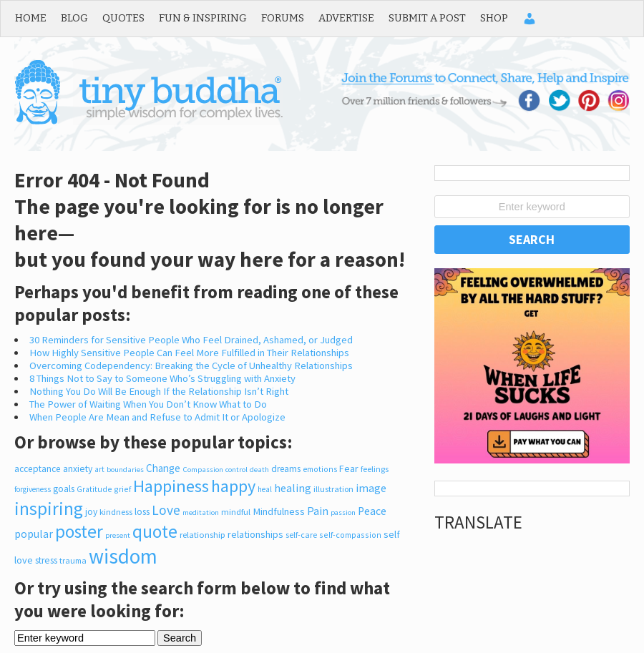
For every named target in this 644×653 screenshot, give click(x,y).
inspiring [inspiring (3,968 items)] (49, 509)
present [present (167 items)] (118, 535)
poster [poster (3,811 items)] (79, 531)
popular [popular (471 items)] (34, 534)
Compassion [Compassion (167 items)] (203, 469)
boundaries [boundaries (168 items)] (125, 469)
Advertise (346, 18)
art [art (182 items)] (99, 469)
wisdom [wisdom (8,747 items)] (123, 556)
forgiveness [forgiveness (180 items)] (33, 489)
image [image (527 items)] (371, 488)
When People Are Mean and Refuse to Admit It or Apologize (157, 417)
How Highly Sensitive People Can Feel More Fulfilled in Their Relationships (189, 353)
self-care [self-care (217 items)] (301, 535)
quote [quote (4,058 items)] (155, 531)
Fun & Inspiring (203, 18)
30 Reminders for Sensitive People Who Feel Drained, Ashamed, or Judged (191, 340)
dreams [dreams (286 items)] (286, 469)
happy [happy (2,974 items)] (233, 486)
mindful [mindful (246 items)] (236, 512)
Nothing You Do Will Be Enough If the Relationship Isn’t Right (159, 391)
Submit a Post (427, 18)
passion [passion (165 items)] (343, 512)
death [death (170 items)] (259, 469)
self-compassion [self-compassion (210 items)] (350, 535)
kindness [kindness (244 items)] (116, 512)
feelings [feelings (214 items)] (375, 469)
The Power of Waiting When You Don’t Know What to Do (148, 404)
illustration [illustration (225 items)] (333, 489)
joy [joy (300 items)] (91, 512)
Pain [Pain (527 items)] (318, 511)
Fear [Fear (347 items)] (349, 468)
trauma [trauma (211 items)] (73, 560)
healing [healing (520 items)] (293, 488)
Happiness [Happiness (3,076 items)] (171, 486)
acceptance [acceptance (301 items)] (38, 469)
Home (31, 18)
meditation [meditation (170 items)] (201, 512)
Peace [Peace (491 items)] (372, 511)
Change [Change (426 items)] (163, 468)
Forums (283, 18)
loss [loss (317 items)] (142, 512)
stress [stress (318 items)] (46, 560)
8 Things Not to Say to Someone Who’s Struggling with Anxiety (162, 378)
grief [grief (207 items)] (122, 489)
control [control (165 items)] (236, 470)
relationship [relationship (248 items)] (203, 535)
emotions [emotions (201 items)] (320, 469)
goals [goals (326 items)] (64, 488)
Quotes (123, 18)
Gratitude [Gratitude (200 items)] (94, 489)
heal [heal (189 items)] (265, 489)
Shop (494, 18)
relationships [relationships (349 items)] (255, 534)
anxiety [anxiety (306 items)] (78, 469)
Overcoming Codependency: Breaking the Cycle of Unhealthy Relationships (191, 365)
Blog (74, 18)
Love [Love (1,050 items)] (166, 510)
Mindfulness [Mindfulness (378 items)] (279, 511)
